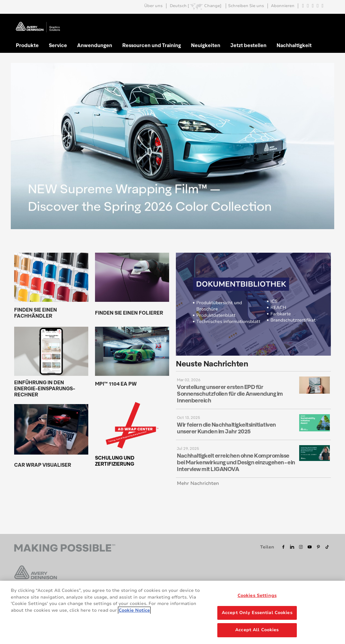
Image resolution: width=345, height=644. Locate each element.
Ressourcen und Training (152, 45)
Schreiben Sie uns (246, 6)
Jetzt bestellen (248, 45)
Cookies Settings (257, 596)
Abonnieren (283, 6)
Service (58, 45)
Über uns (153, 6)
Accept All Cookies (257, 630)
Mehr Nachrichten (198, 483)
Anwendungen (95, 45)
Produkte (27, 45)
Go (325, 22)
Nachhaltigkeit (294, 45)
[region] (172, 612)
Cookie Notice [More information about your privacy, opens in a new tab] (134, 610)
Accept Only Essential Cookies (257, 613)
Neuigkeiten (206, 45)
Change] (213, 6)
